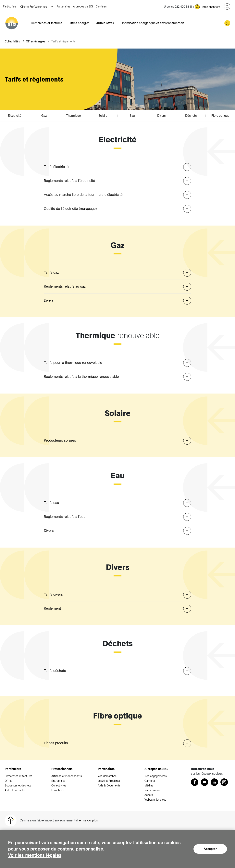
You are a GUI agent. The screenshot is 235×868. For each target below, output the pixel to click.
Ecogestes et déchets (18, 785)
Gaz (44, 116)
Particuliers (10, 6)
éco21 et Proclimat (109, 781)
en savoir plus (88, 820)
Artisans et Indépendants (67, 776)
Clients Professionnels (34, 7)
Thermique (73, 116)
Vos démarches (107, 776)
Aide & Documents (109, 785)
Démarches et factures (47, 23)
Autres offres (105, 23)
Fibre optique (220, 116)
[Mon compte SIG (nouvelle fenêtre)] (227, 23)
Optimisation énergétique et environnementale (152, 23)
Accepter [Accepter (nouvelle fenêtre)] (210, 849)
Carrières (101, 6)
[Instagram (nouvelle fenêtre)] (224, 782)
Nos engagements (156, 776)
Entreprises (58, 781)
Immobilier (58, 790)
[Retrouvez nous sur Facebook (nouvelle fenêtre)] (195, 782)
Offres (8, 781)
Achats (149, 795)
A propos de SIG (83, 6)
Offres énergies (79, 23)
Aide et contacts (15, 790)
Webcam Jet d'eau (155, 800)
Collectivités (12, 41)
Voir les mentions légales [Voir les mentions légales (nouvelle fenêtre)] (35, 855)
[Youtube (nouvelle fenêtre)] (204, 782)
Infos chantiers (211, 7)
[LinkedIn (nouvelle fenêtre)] (214, 782)
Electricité (15, 116)
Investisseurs (152, 790)
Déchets (191, 116)
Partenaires (63, 6)
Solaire (103, 116)
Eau (132, 116)
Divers (161, 116)
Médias (149, 785)
